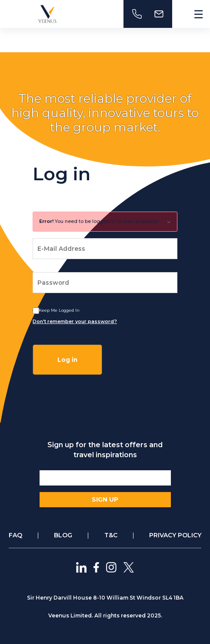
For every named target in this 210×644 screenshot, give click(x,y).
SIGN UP (105, 499)
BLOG (63, 535)
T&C (111, 535)
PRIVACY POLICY (175, 535)
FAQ (15, 535)
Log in (67, 360)
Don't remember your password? (75, 321)
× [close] (169, 221)
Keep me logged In (59, 310)
